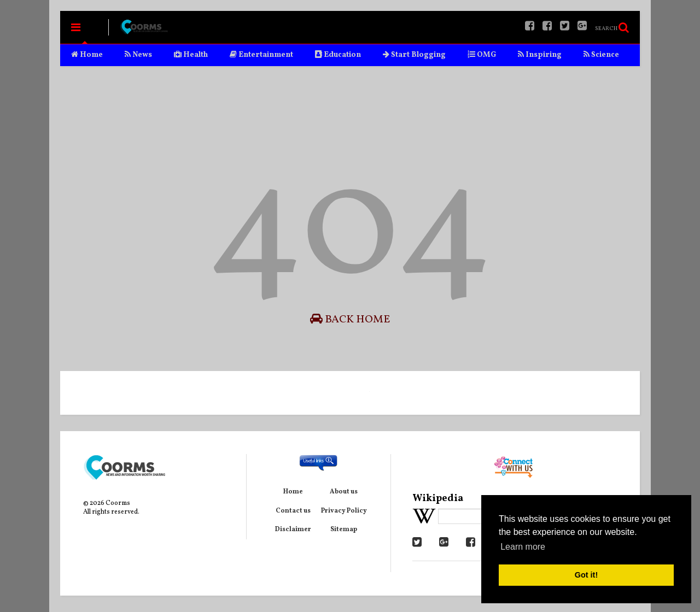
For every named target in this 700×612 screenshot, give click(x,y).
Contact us (293, 511)
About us (344, 492)
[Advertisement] (350, 107)
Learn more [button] (523, 547)
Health (191, 55)
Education (338, 55)
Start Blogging (414, 55)
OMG (482, 55)
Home (87, 55)
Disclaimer (293, 529)
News (138, 55)
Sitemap (344, 529)
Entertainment (261, 55)
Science (601, 55)
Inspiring (540, 55)
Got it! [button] (586, 575)
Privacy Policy (344, 511)
